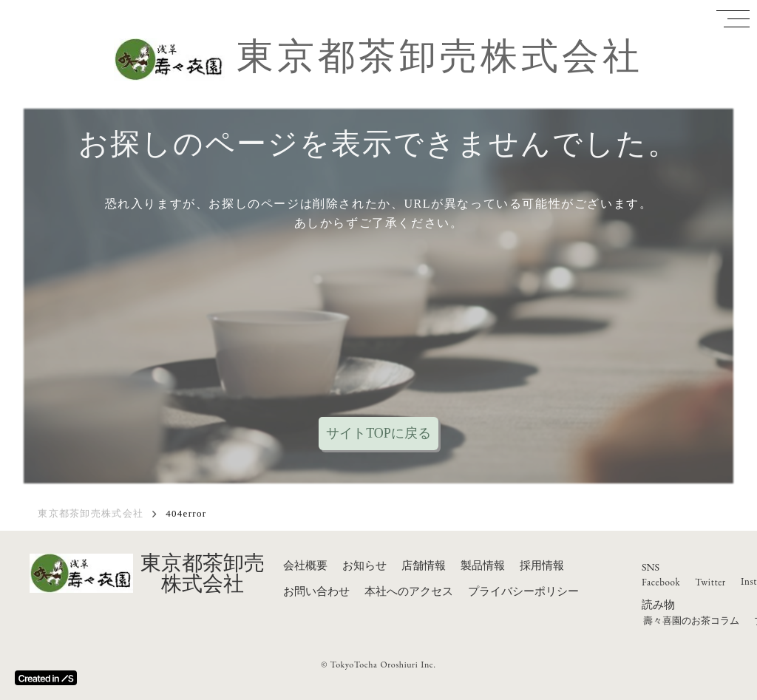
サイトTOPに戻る (378, 433)
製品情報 (483, 565)
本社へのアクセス (409, 591)
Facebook (661, 582)
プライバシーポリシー (523, 591)
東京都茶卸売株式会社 (440, 56)
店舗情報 (424, 565)
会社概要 (305, 565)
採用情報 (542, 565)
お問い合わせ (316, 591)
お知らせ (364, 565)
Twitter (710, 582)
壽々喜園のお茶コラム (691, 621)
